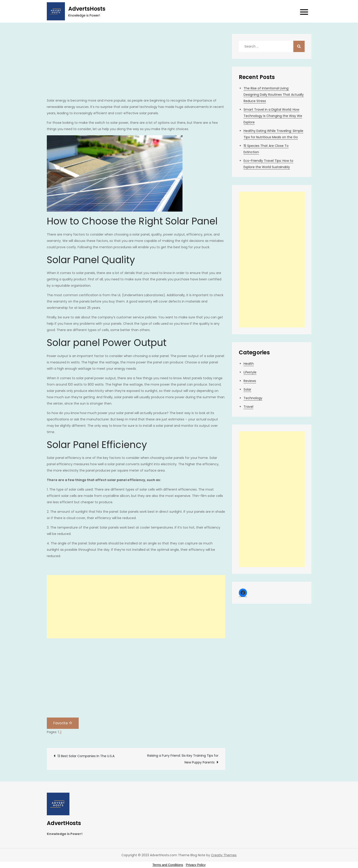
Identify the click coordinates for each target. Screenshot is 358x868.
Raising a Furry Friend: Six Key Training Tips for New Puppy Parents (183, 759)
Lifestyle (250, 372)
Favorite (63, 723)
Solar (247, 389)
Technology (253, 398)
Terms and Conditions (168, 865)
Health (249, 364)
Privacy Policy (196, 865)
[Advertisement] (136, 66)
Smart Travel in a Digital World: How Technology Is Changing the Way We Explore (273, 116)
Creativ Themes (224, 855)
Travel (248, 407)
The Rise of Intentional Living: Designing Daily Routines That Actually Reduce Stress (274, 95)
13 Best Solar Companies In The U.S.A (86, 756)
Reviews (250, 381)
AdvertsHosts (87, 9)
